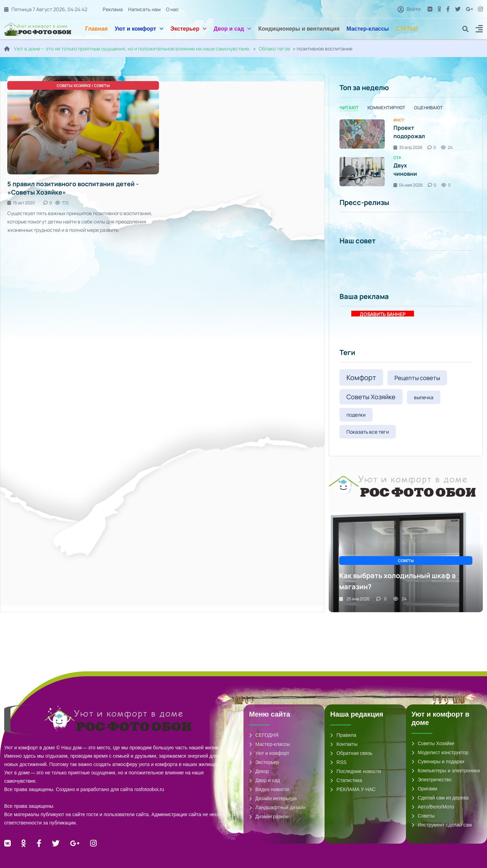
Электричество (432, 780)
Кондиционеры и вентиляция (299, 29)
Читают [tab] (349, 108)
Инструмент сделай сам (442, 825)
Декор (259, 771)
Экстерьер (189, 29)
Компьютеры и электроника (446, 771)
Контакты (344, 744)
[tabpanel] (406, 153)
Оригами (425, 789)
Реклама (113, 9)
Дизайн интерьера (273, 798)
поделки (356, 415)
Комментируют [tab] (386, 108)
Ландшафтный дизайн (277, 807)
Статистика (346, 780)
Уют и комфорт (139, 29)
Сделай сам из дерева (440, 798)
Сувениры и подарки (438, 762)
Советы (423, 816)
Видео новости (269, 789)
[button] (479, 30)
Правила (343, 735)
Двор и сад (232, 29)
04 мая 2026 (408, 185)
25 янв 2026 (354, 599)
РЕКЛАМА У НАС (353, 789)
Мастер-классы (368, 29)
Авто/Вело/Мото (433, 807)
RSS (338, 762)
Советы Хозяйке (371, 397)
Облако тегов (274, 49)
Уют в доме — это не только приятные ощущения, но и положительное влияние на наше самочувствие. (132, 49)
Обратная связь (351, 753)
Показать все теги (368, 432)
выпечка (424, 397)
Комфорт (361, 377)
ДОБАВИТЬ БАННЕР (383, 314)
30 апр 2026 (408, 147)
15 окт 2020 (21, 203)
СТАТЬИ (407, 29)
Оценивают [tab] (428, 108)
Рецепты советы (417, 378)
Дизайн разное (269, 816)
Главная (97, 29)
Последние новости (356, 771)
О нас (173, 9)
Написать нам (145, 9)
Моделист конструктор (440, 752)
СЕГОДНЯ (264, 735)
